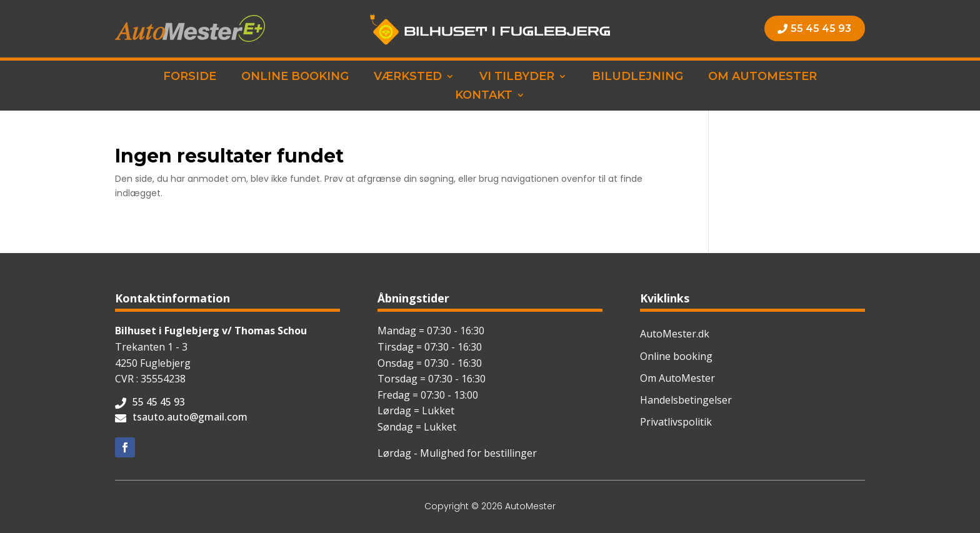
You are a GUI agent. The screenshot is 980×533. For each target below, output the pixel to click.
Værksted (408, 77)
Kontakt (484, 96)
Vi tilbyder (517, 77)
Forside (190, 77)
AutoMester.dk (675, 334)
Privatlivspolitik (676, 422)
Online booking (295, 77)
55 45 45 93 (821, 28)
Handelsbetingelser (686, 400)
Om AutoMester (762, 77)
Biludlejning (637, 77)
